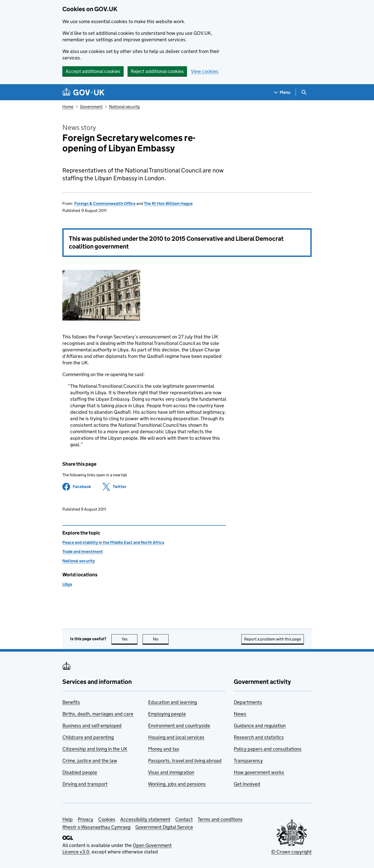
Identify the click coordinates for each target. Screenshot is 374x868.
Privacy (85, 819)
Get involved (247, 784)
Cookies (107, 819)
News (240, 714)
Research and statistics (259, 737)
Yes (130, 639)
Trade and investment (83, 552)
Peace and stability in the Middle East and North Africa (113, 542)
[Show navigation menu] (282, 92)
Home (68, 107)
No (161, 639)
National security (124, 107)
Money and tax (164, 749)
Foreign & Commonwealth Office (105, 203)
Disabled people (80, 772)
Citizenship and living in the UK (95, 749)
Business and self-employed (92, 726)
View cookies (205, 71)
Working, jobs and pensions (177, 784)
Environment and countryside (179, 726)
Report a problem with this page (273, 639)
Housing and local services (176, 737)
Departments (248, 702)
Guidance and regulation (260, 726)
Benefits (71, 702)
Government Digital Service (164, 827)
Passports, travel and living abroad (185, 761)
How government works (259, 772)
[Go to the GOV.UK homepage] (83, 92)
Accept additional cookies (93, 71)
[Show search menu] (304, 92)
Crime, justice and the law (90, 761)
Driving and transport (85, 784)
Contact (184, 819)
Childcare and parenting (88, 737)
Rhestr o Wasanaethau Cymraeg (96, 827)
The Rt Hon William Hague (168, 203)
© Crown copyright (291, 852)
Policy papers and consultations (268, 749)
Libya (67, 584)
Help (68, 819)
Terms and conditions (220, 819)
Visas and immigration (171, 772)
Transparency (248, 761)
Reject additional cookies (157, 71)
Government (91, 107)
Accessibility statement (145, 819)
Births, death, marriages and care (98, 714)
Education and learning (172, 702)
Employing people (167, 714)
